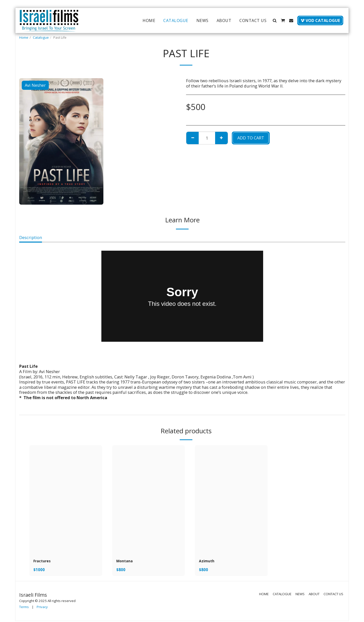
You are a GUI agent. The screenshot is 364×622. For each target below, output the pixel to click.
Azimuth (208, 561)
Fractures (43, 561)
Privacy (42, 608)
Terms (24, 608)
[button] (275, 20)
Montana (126, 561)
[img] (66, 500)
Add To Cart (251, 138)
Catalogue (41, 37)
